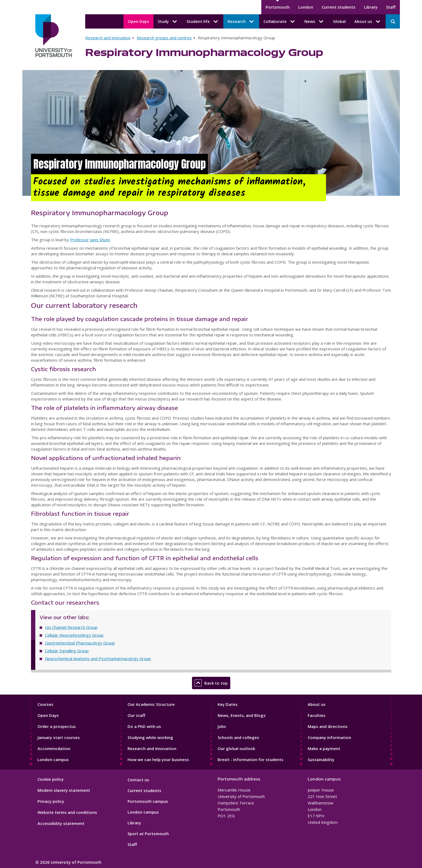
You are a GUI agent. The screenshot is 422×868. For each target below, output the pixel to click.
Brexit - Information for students (251, 759)
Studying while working (150, 737)
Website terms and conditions (67, 812)
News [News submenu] (314, 22)
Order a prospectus (57, 726)
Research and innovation (108, 38)
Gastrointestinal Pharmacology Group (80, 643)
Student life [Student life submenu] (203, 22)
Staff (391, 7)
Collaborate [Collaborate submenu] (280, 22)
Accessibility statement (61, 823)
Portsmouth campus (148, 801)
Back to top (211, 683)
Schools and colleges (238, 737)
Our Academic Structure (151, 704)
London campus (53, 759)
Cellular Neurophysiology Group (74, 635)
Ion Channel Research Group (71, 627)
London (306, 7)
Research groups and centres (164, 38)
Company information (329, 737)
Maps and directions (328, 726)
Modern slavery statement (64, 790)
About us (317, 704)
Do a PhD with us (144, 726)
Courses (45, 704)
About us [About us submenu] (368, 22)
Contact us (138, 780)
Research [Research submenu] (241, 22)
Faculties (317, 715)
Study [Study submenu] (168, 22)
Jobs (222, 726)
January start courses (59, 737)
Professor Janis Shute (90, 240)
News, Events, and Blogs (242, 715)
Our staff (136, 715)
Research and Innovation (152, 748)
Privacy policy (51, 801)
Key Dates (228, 704)
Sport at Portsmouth (148, 834)
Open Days (138, 21)
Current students (339, 7)
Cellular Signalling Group (67, 651)
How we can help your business (158, 759)
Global (339, 21)
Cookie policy (51, 779)
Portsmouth (278, 7)
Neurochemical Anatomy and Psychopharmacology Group (98, 658)
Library (371, 7)
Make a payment (324, 748)
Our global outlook (236, 748)
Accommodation (54, 748)
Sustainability (321, 759)
